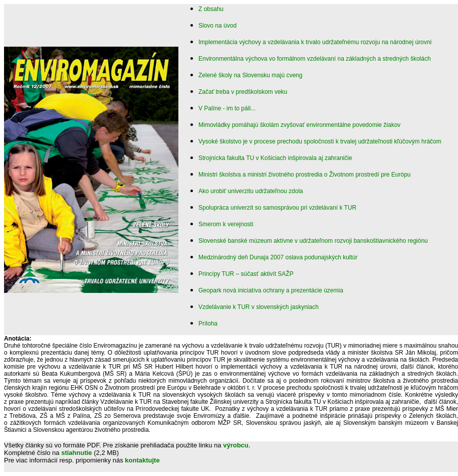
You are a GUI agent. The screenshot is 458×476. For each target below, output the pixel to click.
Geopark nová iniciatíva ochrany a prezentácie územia (271, 290)
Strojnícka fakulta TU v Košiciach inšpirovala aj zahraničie (275, 158)
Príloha (208, 324)
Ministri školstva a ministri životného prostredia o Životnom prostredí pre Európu (305, 175)
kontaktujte (142, 460)
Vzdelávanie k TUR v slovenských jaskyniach (259, 307)
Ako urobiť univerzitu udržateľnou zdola (251, 191)
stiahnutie (76, 453)
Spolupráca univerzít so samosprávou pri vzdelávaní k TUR (277, 208)
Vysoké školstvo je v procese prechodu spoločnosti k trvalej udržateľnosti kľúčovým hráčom (320, 141)
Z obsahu (211, 9)
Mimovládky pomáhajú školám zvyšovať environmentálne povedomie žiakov (299, 125)
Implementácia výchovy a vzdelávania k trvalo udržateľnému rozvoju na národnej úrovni (315, 42)
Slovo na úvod (217, 26)
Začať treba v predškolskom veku (243, 92)
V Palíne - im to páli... (227, 108)
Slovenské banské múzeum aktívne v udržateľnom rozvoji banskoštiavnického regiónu (313, 241)
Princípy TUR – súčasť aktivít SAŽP (246, 274)
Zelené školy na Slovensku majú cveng (250, 75)
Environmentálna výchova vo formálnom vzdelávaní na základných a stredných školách (315, 59)
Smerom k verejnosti (226, 224)
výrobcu (236, 445)
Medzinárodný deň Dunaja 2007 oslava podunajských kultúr (278, 257)
